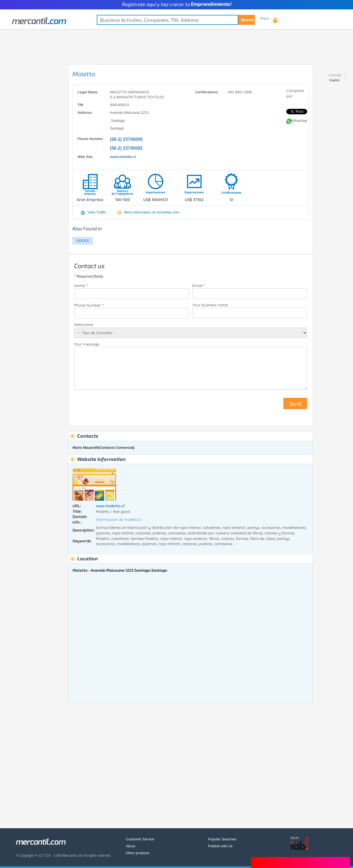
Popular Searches (222, 839)
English (335, 80)
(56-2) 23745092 (126, 148)
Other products (138, 853)
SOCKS (83, 241)
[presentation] (116, 406)
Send (295, 403)
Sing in (264, 18)
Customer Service (140, 839)
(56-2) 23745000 (126, 139)
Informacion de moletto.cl (119, 519)
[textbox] (176, 20)
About (130, 846)
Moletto (84, 74)
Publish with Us (220, 846)
